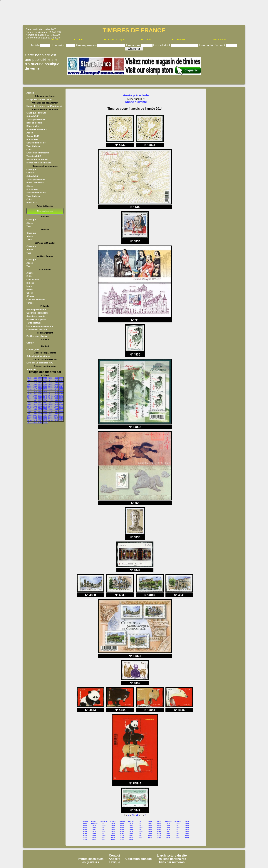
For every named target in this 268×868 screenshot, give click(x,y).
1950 (61, 398)
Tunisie (30, 303)
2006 (61, 416)
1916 (29, 389)
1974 (40, 407)
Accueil (30, 93)
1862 (61, 378)
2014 (29, 420)
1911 (50, 387)
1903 (61, 385)
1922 (61, 389)
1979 (29, 409)
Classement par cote (37, 329)
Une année (134, 45)
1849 (29, 378)
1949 (56, 398)
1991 (56, 411)
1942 (56, 396)
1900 (45, 385)
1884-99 (122, 821)
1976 (50, 407)
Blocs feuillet (33, 126)
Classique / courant (36, 113)
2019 (56, 420)
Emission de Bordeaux (38, 153)
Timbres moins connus (45, 211)
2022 (35, 423)
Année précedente (136, 95)
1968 (45, 405)
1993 (29, 414)
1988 (40, 411)
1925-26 (94, 823)
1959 (35, 403)
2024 (45, 423)
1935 (56, 394)
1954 (45, 400)
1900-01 (131, 821)
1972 (29, 407)
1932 (40, 394)
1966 (35, 405)
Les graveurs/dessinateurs (40, 326)
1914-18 (168, 821)
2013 (61, 418)
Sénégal (30, 296)
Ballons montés (34, 123)
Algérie (30, 273)
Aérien (30, 133)
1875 (56, 380)
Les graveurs (90, 862)
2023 (40, 423)
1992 (61, 411)
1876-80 (113, 821)
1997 (50, 414)
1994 (35, 414)
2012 (56, 418)
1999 (61, 414)
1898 (40, 385)
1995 (40, 414)
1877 (29, 383)
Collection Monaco (139, 859)
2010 (45, 418)
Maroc (30, 290)
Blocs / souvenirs (35, 183)
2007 (29, 418)
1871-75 (104, 821)
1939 (40, 396)
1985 (61, 409)
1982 (45, 409)
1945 (35, 398)
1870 (45, 380)
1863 (29, 380)
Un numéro (58, 45)
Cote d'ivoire (33, 280)
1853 (45, 378)
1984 (56, 409)
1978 (61, 407)
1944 (29, 398)
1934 (50, 394)
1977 (56, 407)
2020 (61, 420)
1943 (61, 396)
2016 (40, 420)
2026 (131, 840)
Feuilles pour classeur (37, 336)
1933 (45, 394)
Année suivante (136, 102)
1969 (50, 405)
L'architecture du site (172, 856)
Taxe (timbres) (33, 146)
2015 (35, 420)
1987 (35, 411)
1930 (29, 394)
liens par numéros (172, 862)
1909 (45, 387)
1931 (35, 394)
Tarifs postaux (33, 323)
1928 (56, 391)
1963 (56, 403)
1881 (45, 383)
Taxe (29, 226)
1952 (35, 400)
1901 (50, 385)
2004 (50, 416)
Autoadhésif (32, 116)
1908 (40, 387)
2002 (40, 416)
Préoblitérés (32, 139)
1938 (35, 396)
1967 (40, 405)
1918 (40, 389)
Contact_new (33, 349)
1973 (35, 407)
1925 (40, 391)
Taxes (29, 240)
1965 (29, 405)
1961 (45, 403)
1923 (29, 391)
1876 (61, 380)
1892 (61, 383)
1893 (29, 385)
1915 (61, 387)
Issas (29, 286)
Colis (29, 149)
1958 (29, 403)
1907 (35, 387)
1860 (56, 378)
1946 (40, 398)
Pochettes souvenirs (37, 129)
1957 (61, 400)
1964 (61, 403)
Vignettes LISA (34, 156)
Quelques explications (37, 313)
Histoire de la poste (36, 319)
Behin (29, 276)
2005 (56, 416)
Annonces (31, 369)
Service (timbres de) (36, 143)
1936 (61, 394)
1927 (50, 391)
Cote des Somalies (36, 300)
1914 (56, 387)
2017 (45, 420)
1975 (45, 407)
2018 (50, 420)
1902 (56, 385)
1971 (61, 405)
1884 (50, 383)
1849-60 (85, 821)
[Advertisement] (134, 14)
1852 (40, 378)
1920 (50, 389)
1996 (45, 414)
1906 (29, 387)
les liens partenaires (172, 859)
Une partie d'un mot (213, 45)
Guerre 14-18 (33, 136)
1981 (40, 409)
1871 (50, 380)
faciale (36, 45)
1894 (35, 385)
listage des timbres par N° (39, 99)
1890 (56, 383)
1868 (35, 380)
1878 (35, 383)
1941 (50, 396)
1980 (35, 409)
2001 (35, 416)
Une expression (87, 45)
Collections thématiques (38, 356)
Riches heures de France (39, 163)
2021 (29, 423)
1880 (40, 383)
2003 (45, 416)
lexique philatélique (36, 309)
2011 (50, 418)
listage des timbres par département (44, 106)
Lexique (114, 862)
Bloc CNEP (32, 203)
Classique (31, 169)
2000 (29, 416)
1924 (35, 391)
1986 (29, 411)
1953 (40, 400)
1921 (56, 389)
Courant (30, 173)
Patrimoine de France (37, 159)
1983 (50, 409)
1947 (45, 398)
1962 (50, 403)
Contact (30, 343)
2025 (122, 840)
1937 (29, 396)
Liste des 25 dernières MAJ (40, 363)
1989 (45, 411)
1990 (50, 411)
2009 (40, 418)
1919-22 (178, 821)
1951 (29, 400)
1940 (45, 396)
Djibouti (30, 283)
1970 (56, 405)
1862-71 (94, 821)
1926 (45, 391)
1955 (50, 400)
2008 (35, 418)
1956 (56, 400)
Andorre (114, 859)
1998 (56, 414)
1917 (35, 389)
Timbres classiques (90, 859)
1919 (45, 389)
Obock (30, 293)
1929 (61, 391)
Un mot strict (162, 45)
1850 (35, 378)
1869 (40, 380)
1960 (40, 403)
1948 (50, 398)
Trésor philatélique (36, 119)
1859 (50, 378)
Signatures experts (36, 316)
